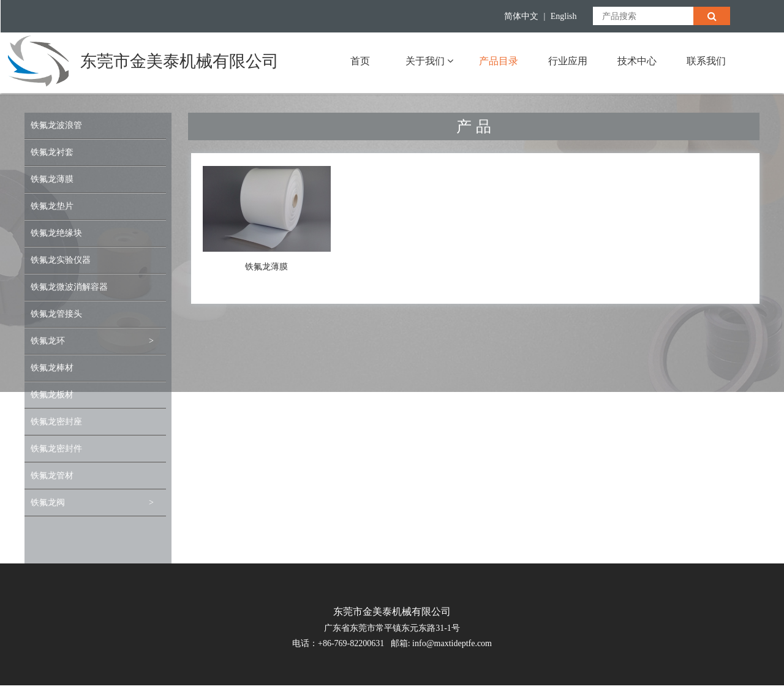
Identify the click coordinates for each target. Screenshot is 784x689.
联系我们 (706, 61)
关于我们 (429, 61)
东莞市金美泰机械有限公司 (179, 61)
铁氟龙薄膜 (266, 266)
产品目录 (499, 61)
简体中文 (521, 16)
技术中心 (637, 61)
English (564, 16)
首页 (360, 61)
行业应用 (568, 61)
